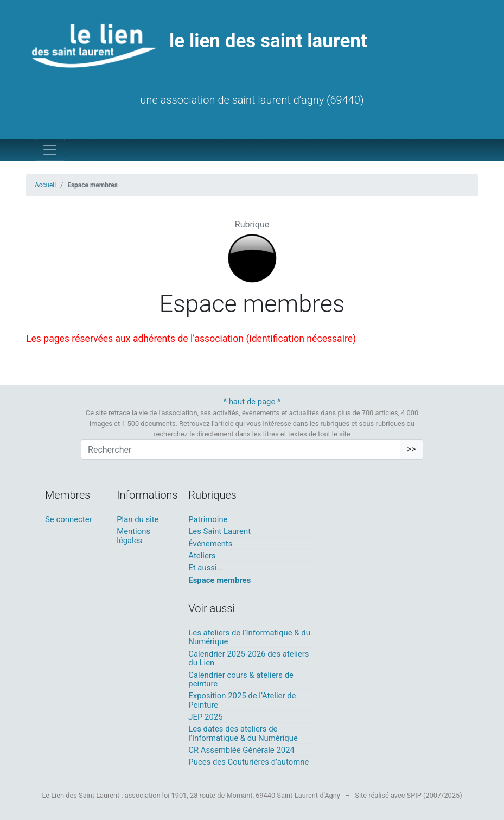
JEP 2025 (205, 717)
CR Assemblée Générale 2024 (241, 750)
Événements (210, 544)
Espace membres (219, 580)
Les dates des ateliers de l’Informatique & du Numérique (243, 733)
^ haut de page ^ (252, 402)
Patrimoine (208, 519)
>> (412, 449)
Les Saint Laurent (219, 531)
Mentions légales (133, 536)
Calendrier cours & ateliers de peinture (241, 679)
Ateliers (202, 556)
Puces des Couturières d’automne (248, 762)
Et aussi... (206, 568)
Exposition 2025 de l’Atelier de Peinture (242, 700)
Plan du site (138, 519)
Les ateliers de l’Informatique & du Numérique (249, 637)
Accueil (45, 185)
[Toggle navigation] (50, 150)
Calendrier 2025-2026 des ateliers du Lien (248, 658)
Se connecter (69, 519)
